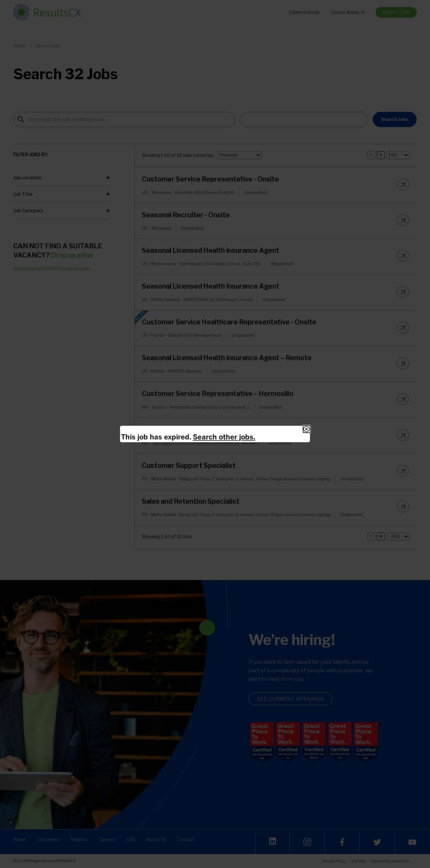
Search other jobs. (224, 437)
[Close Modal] (307, 429)
